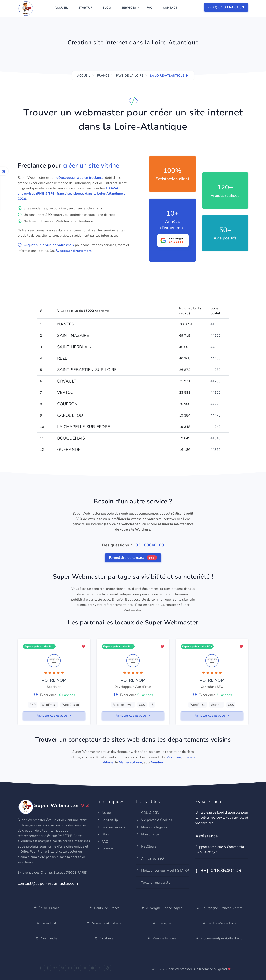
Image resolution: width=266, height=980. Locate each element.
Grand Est (46, 923)
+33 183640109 (148, 545)
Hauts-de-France (104, 908)
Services (129, 8)
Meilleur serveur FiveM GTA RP (163, 871)
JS (152, 705)
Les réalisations (111, 827)
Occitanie (104, 938)
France (103, 76)
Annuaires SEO (150, 859)
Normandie (47, 938)
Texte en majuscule (153, 883)
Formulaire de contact (133, 558)
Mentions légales (152, 827)
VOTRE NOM (54, 680)
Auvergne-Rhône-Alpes (162, 908)
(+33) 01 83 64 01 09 (226, 7)
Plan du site (147, 834)
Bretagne (162, 923)
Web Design (70, 705)
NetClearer (147, 846)
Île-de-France (47, 908)
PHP (33, 705)
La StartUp (107, 820)
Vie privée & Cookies (154, 820)
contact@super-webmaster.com (48, 883)
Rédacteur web (123, 705)
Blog (107, 8)
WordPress (49, 705)
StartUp (85, 8)
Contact (170, 8)
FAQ (150, 8)
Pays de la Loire (130, 76)
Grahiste (217, 705)
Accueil (61, 8)
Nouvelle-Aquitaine (104, 923)
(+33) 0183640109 (219, 871)
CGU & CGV (148, 813)
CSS (142, 705)
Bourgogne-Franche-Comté (220, 908)
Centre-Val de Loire (220, 923)
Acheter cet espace (54, 716)
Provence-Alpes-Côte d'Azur (220, 938)
